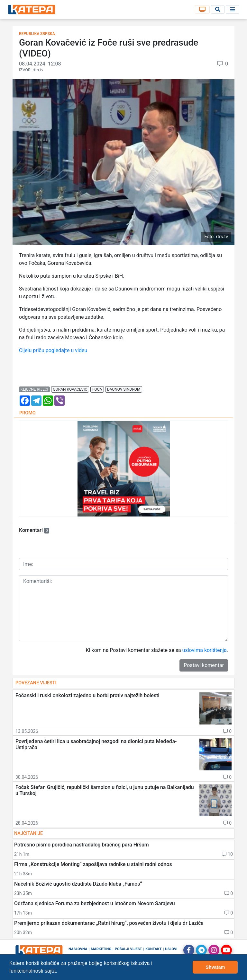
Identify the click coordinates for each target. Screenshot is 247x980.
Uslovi (171, 949)
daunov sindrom (124, 389)
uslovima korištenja (205, 650)
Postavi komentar (204, 665)
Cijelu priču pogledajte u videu (53, 350)
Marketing (101, 949)
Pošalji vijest (128, 949)
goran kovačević (70, 389)
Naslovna (78, 949)
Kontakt (153, 949)
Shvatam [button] (215, 967)
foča (97, 389)
